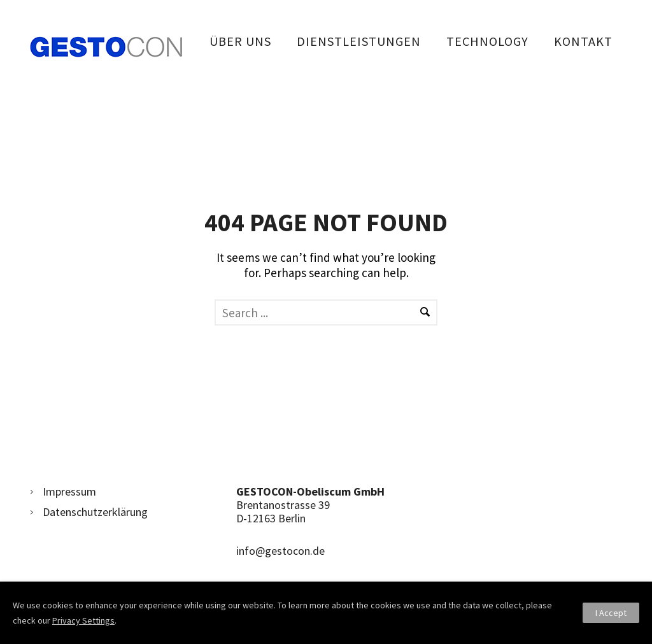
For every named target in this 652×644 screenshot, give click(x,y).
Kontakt (583, 41)
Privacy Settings (83, 620)
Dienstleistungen (359, 41)
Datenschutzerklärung (95, 512)
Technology (487, 41)
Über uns (240, 41)
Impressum (69, 491)
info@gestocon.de (280, 551)
